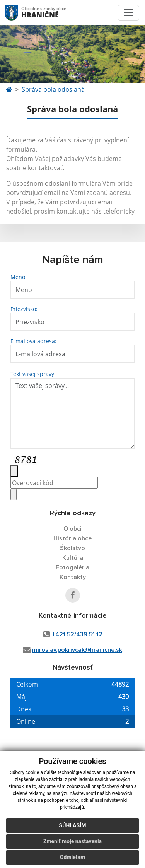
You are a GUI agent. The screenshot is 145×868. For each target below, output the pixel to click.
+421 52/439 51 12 (77, 634)
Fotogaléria (72, 567)
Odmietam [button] (72, 857)
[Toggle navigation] (128, 13)
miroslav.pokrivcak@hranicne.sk (77, 650)
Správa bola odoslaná (53, 89)
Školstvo (72, 548)
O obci (72, 529)
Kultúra (73, 558)
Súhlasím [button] (73, 825)
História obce (72, 538)
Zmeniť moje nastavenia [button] (72, 841)
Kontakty (73, 577)
